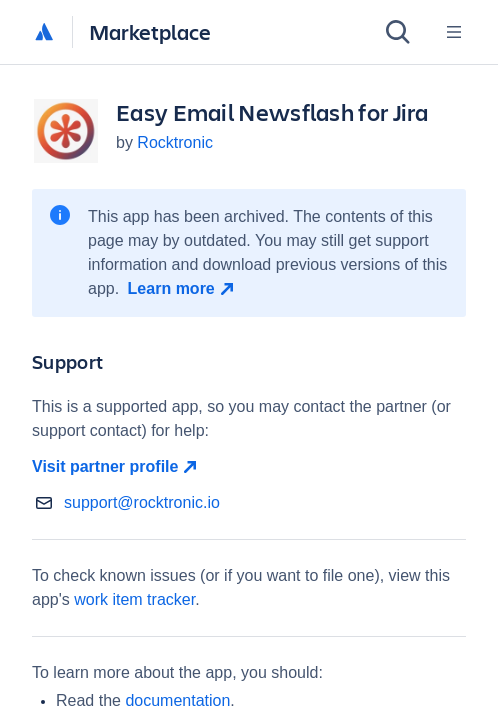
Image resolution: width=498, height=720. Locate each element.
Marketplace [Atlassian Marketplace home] (150, 31)
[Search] (398, 32)
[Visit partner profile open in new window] (249, 467)
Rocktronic (175, 142)
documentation (177, 700)
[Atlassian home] (44, 33)
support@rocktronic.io (142, 502)
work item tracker (134, 599)
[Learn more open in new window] (183, 289)
